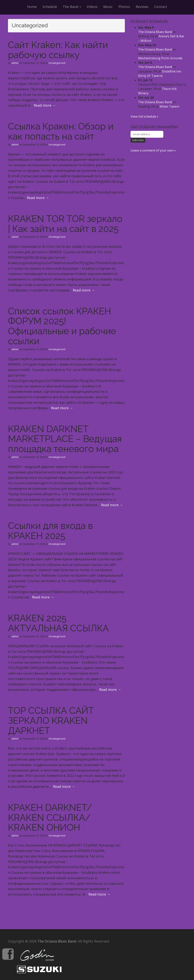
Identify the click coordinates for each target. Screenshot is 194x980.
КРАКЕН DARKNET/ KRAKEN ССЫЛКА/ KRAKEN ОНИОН (50, 818)
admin (15, 63)
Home (32, 7)
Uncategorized (57, 63)
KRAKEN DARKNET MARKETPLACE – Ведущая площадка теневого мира (65, 439)
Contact (161, 7)
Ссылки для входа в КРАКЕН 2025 (50, 531)
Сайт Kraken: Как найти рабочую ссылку (58, 50)
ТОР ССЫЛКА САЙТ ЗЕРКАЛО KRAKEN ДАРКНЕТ (51, 721)
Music (108, 7)
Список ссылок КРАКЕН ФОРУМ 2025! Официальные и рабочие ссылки (62, 326)
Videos (92, 7)
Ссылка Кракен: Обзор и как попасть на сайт (61, 131)
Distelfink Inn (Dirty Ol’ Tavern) (160, 74)
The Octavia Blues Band (155, 32)
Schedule (50, 7)
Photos (124, 7)
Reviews (142, 7)
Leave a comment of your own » (153, 150)
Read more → (45, 105)
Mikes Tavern (169, 106)
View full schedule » (144, 116)
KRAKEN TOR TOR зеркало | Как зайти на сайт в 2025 (65, 224)
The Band (72, 7)
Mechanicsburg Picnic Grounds (160, 58)
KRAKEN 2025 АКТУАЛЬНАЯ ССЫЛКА (58, 623)
